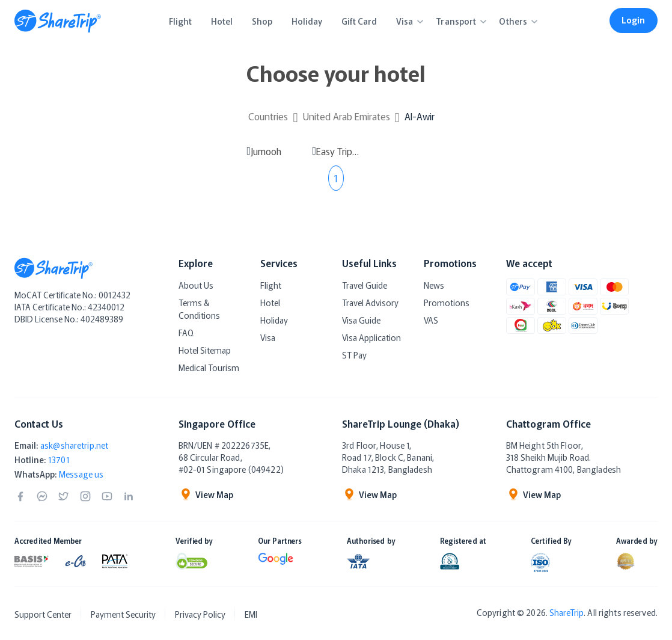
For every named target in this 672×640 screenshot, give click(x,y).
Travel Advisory (370, 303)
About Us (196, 285)
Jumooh (266, 151)
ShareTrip (567, 612)
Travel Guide (365, 285)
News (434, 285)
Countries (268, 116)
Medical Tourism (209, 368)
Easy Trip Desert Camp (338, 151)
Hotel (270, 303)
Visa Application (371, 337)
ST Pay (354, 355)
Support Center (43, 614)
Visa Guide (361, 320)
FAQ (186, 333)
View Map (206, 494)
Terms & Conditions (199, 309)
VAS (431, 320)
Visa (268, 337)
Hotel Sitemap (205, 350)
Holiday (274, 320)
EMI (251, 614)
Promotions (447, 303)
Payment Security (123, 614)
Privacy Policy (200, 614)
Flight (271, 285)
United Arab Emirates (347, 116)
